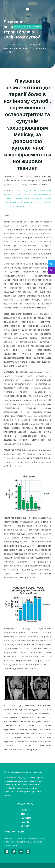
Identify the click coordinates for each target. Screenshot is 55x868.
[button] (27, 9)
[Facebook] (7, 851)
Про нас (25, 814)
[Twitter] (14, 851)
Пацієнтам (25, 818)
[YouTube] (21, 851)
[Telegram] (28, 851)
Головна (8, 44)
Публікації (22, 44)
